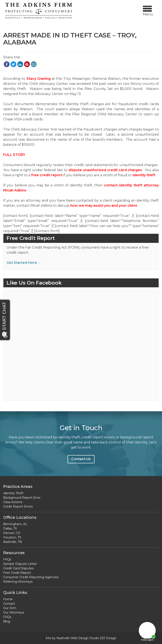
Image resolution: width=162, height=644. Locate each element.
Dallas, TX (10, 528)
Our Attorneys (14, 612)
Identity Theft (13, 493)
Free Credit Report (17, 573)
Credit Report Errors (18, 506)
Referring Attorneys (18, 582)
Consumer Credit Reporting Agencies (31, 577)
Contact (9, 604)
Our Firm (10, 608)
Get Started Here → (24, 263)
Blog (7, 621)
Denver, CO (12, 533)
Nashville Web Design (73, 638)
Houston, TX (12, 537)
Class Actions (13, 502)
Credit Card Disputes (18, 568)
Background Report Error (22, 498)
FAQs (7, 559)
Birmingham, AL (15, 524)
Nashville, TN (13, 542)
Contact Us (81, 459)
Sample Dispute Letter (20, 564)
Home (8, 599)
